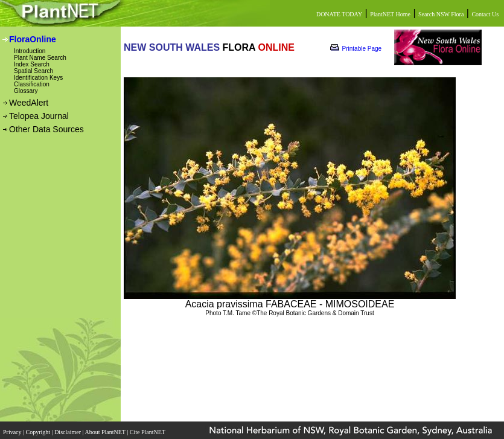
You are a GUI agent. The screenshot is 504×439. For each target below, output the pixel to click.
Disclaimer (68, 428)
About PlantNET (106, 428)
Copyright (39, 428)
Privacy (13, 428)
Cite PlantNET (148, 428)
